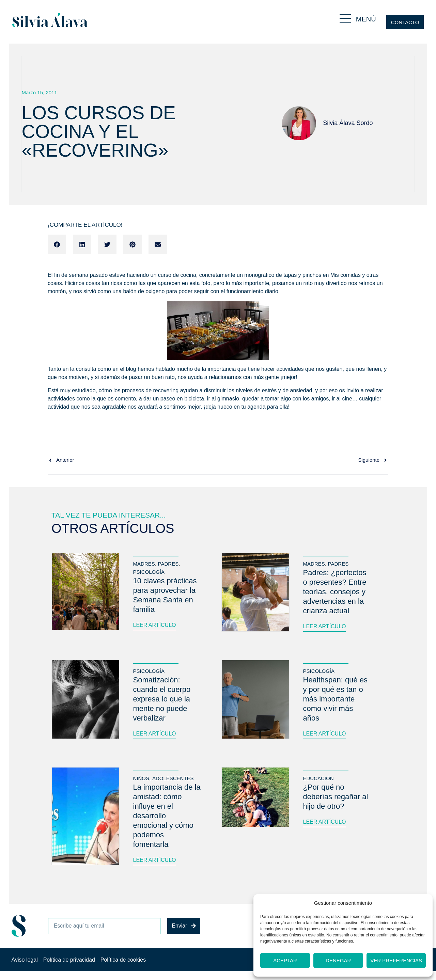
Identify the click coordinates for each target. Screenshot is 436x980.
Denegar (338, 960)
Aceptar (285, 960)
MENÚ (366, 19)
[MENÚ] (345, 19)
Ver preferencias (396, 960)
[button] (57, 244)
